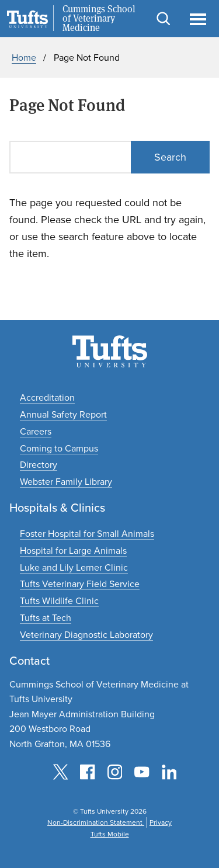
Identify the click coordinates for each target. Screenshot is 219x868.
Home (24, 58)
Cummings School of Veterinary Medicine (99, 19)
